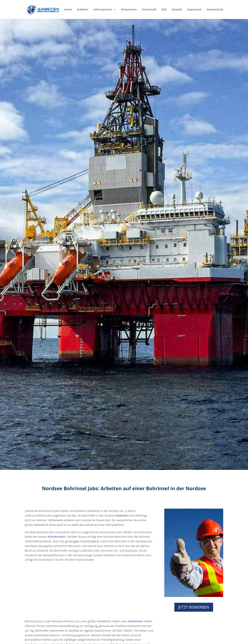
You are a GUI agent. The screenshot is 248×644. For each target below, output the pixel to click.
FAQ (164, 10)
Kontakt (177, 10)
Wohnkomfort (56, 537)
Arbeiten (83, 10)
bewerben (122, 515)
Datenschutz (215, 10)
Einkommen (129, 10)
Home (68, 10)
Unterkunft (149, 10)
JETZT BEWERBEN (194, 607)
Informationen (103, 10)
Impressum (194, 10)
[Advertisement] (89, 592)
